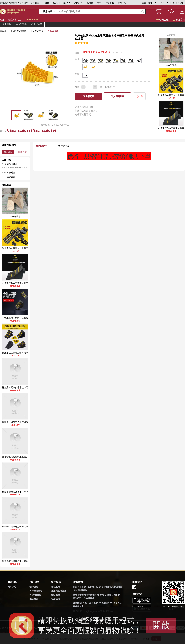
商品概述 (41, 146)
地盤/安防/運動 (19, 31)
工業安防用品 (37, 31)
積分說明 (34, 587)
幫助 (99, 3)
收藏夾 (90, 3)
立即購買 (88, 96)
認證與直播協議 (59, 591)
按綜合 (4, 167)
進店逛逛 (8, 152)
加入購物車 (117, 96)
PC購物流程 (35, 595)
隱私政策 (55, 587)
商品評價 (63, 146)
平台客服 (109, 3)
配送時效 (34, 599)
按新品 (18, 167)
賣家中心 (122, 3)
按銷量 (11, 167)
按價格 (25, 167)
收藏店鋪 (22, 152)
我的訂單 (78, 3)
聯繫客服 (162, 20)
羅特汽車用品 (14, 20)
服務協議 (55, 595)
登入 (55, 3)
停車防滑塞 (21, 24)
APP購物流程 (36, 591)
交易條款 (55, 599)
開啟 (161, 625)
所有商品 (7, 24)
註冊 (47, 3)
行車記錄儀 (37, 24)
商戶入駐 (179, 3)
